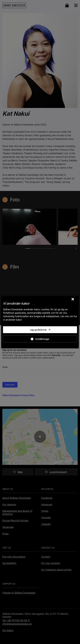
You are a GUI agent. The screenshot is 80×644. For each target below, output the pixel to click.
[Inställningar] (40, 339)
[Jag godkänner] (40, 330)
